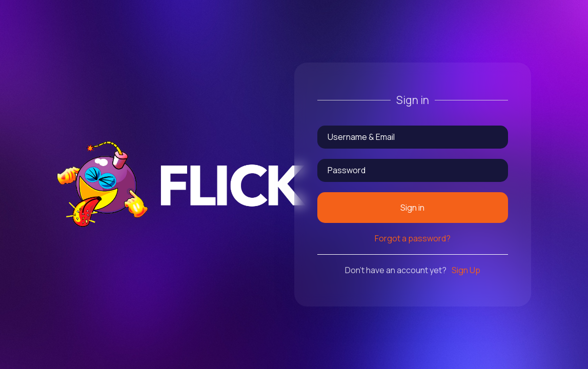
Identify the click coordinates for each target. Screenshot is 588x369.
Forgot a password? (413, 238)
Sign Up (466, 270)
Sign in (412, 208)
